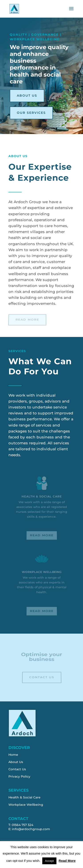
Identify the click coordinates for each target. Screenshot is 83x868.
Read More (27, 320)
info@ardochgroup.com (31, 829)
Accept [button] (49, 861)
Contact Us (41, 677)
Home (13, 755)
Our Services (31, 113)
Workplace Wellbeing (26, 805)
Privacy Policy (19, 776)
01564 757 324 (22, 825)
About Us (27, 96)
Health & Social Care (24, 797)
